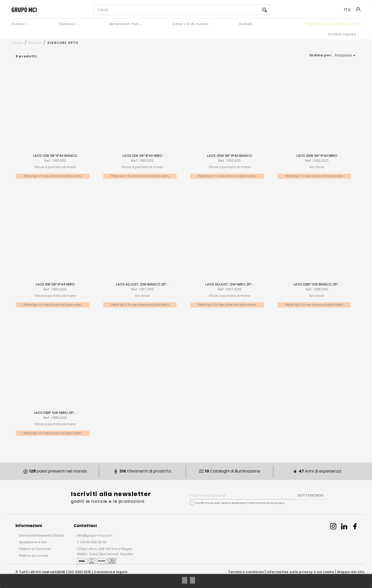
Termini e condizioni (246, 572)
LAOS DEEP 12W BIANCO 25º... (317, 284)
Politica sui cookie (33, 556)
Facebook (355, 526)
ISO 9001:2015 (80, 572)
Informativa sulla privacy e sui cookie (300, 572)
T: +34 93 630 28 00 (92, 542)
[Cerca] (182, 10)
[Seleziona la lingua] (350, 10)
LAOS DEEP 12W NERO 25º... (55, 413)
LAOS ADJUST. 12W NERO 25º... (230, 284)
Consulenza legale (111, 572)
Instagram (333, 526)
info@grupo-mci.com (95, 535)
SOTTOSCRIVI (311, 495)
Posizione (346, 55)
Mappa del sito (351, 572)
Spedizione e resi (33, 542)
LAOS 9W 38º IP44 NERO (55, 284)
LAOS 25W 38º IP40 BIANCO (230, 156)
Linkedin (344, 526)
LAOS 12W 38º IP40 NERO (142, 156)
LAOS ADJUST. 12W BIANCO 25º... (142, 284)
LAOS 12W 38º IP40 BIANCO (55, 156)
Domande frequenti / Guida (41, 535)
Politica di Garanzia (35, 549)
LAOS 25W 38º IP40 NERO (317, 156)
